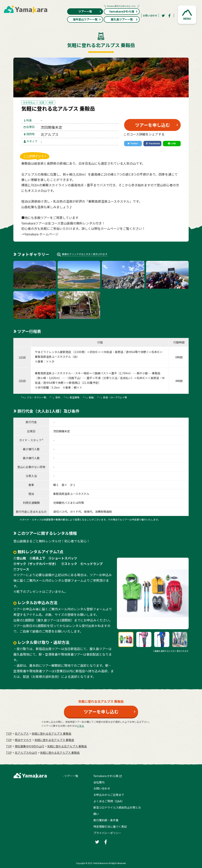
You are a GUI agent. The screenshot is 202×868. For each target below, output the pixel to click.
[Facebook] (170, 15)
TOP (9, 733)
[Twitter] (163, 15)
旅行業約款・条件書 (106, 820)
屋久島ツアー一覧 (124, 19)
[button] (187, 15)
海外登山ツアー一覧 (87, 19)
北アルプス (22, 733)
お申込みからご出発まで (109, 795)
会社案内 (99, 782)
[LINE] (172, 144)
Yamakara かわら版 (106, 776)
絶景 (51, 102)
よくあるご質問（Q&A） (109, 801)
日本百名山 (29, 102)
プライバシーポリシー (107, 833)
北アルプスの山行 (26, 753)
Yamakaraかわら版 (122, 11)
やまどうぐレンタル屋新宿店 (53, 352)
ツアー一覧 (90, 11)
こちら (80, 726)
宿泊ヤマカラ (23, 740)
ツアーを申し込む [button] (152, 125)
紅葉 (42, 102)
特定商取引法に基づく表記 (110, 826)
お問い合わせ (150, 15)
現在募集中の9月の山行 (29, 746)
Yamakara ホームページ (41, 234)
